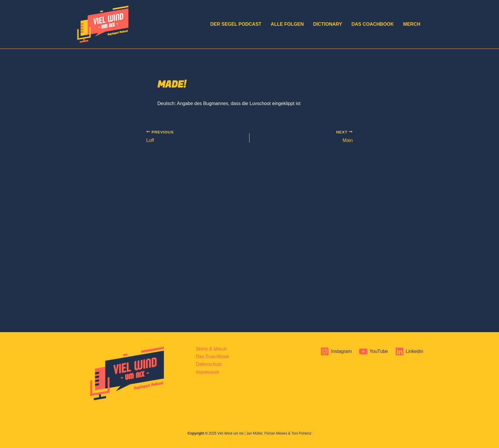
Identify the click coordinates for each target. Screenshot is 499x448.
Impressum (208, 372)
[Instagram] (336, 351)
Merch (412, 24)
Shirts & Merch (211, 349)
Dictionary (327, 24)
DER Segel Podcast (236, 24)
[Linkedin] (409, 351)
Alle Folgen (287, 24)
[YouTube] (374, 351)
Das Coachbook (372, 24)
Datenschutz (209, 364)
